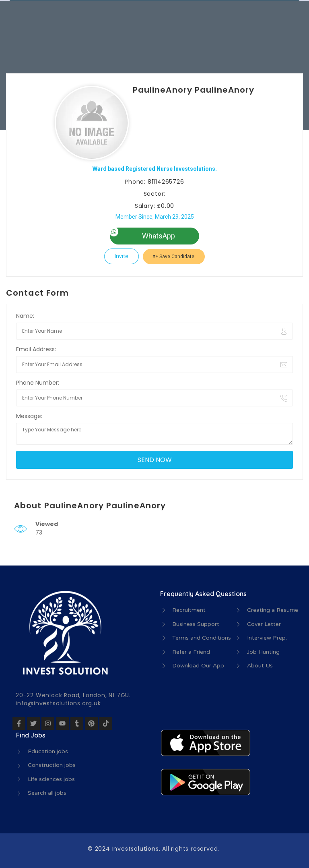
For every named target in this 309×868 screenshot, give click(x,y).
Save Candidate (174, 257)
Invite (122, 256)
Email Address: (36, 349)
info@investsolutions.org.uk (58, 703)
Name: (25, 316)
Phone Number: (38, 383)
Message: (29, 416)
